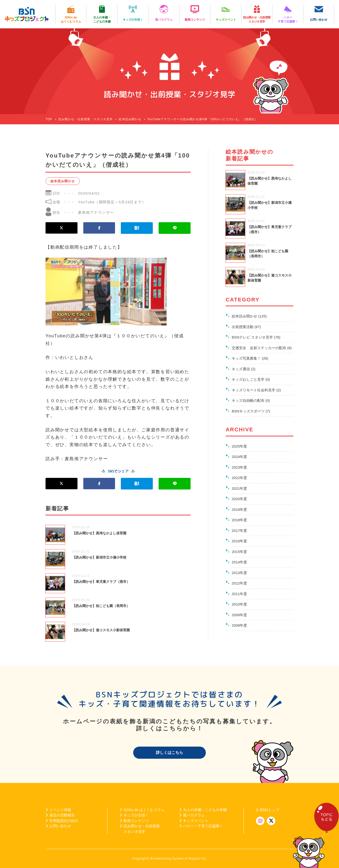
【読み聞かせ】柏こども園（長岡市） (101, 606)
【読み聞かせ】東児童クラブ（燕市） (101, 582)
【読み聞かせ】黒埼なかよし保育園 (99, 533)
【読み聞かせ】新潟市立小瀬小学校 (99, 557)
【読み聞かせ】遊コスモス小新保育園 (101, 630)
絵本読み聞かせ (63, 181)
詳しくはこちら (169, 753)
